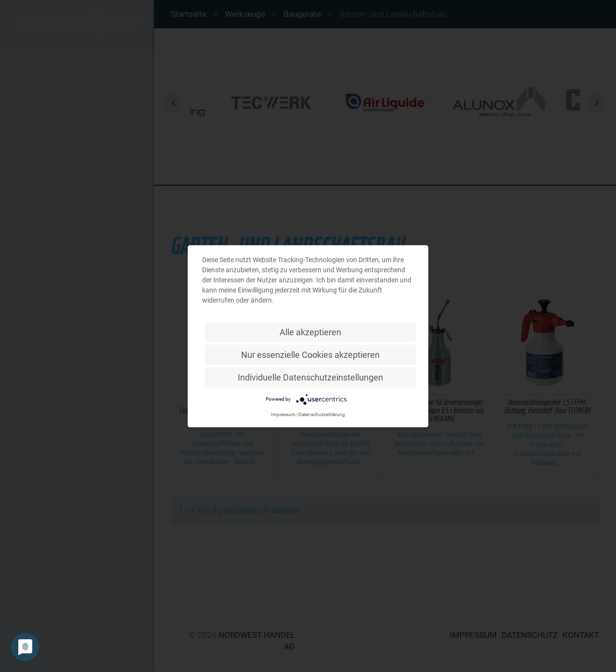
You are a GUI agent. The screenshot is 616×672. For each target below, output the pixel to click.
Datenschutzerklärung (322, 414)
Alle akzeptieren (310, 332)
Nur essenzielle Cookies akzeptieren (310, 354)
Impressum (283, 414)
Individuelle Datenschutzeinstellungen (310, 377)
